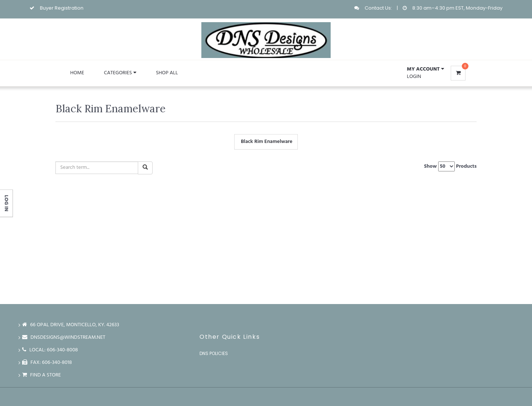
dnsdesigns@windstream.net (64, 337)
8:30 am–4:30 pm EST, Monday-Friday (457, 8)
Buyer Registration (62, 8)
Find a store (42, 375)
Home (77, 73)
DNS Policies (214, 353)
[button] (425, 69)
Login (414, 77)
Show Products (450, 166)
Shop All (167, 73)
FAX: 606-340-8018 (47, 363)
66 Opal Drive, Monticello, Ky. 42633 (71, 325)
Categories (120, 73)
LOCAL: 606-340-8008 (50, 350)
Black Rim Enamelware (266, 142)
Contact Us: (378, 8)
